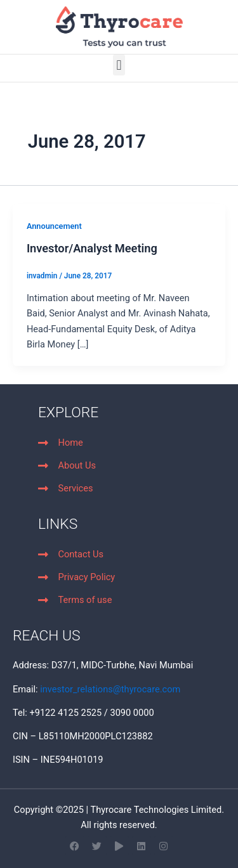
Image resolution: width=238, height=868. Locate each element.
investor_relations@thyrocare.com (110, 689)
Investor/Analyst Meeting (92, 248)
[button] (119, 65)
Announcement (54, 226)
